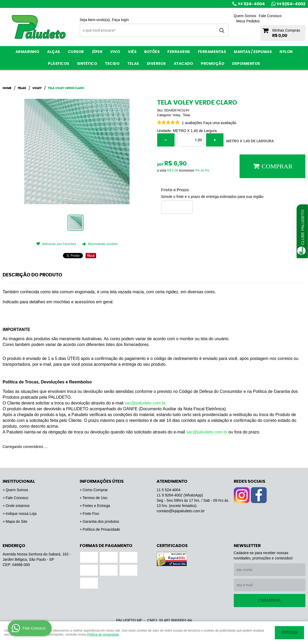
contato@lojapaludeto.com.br (181, 511)
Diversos (156, 64)
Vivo (115, 52)
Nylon (286, 52)
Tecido (112, 64)
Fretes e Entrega (96, 506)
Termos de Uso (95, 498)
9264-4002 (291, 4)
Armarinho (28, 52)
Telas (133, 64)
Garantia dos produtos (101, 521)
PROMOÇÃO (213, 64)
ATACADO (183, 64)
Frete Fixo (91, 514)
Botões (152, 52)
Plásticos (59, 64)
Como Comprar (95, 490)
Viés (132, 52)
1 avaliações (192, 123)
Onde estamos (18, 506)
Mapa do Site (16, 521)
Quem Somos (245, 16)
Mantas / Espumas (253, 52)
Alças (54, 52)
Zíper (97, 52)
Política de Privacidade (101, 529)
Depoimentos (246, 64)
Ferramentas (212, 52)
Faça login (120, 20)
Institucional (19, 481)
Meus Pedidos (248, 21)
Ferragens (179, 52)
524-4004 (251, 4)
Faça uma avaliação (220, 123)
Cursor (76, 52)
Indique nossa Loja (21, 514)
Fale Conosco (270, 16)
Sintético (87, 64)
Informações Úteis (102, 481)
